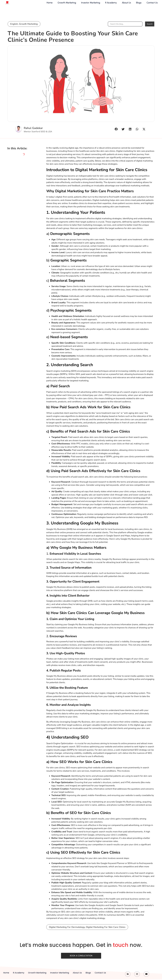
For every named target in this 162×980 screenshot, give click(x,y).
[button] (116, 129)
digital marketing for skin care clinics (106, 932)
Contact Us (150, 5)
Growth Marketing (65, 5)
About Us (124, 5)
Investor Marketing (89, 5)
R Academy (109, 5)
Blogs (137, 5)
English (14, 24)
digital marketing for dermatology (67, 932)
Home (48, 5)
